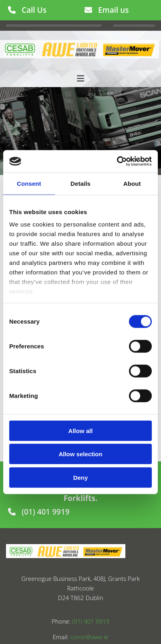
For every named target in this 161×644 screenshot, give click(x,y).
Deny (81, 477)
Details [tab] (80, 183)
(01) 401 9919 (91, 621)
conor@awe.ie (89, 637)
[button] (27, 10)
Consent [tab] (29, 183)
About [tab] (132, 183)
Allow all (81, 430)
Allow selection (80, 454)
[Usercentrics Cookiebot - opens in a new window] (117, 161)
